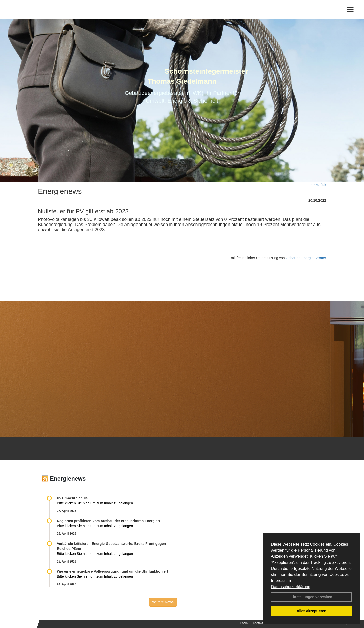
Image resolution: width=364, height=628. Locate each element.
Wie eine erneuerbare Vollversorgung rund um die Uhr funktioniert (112, 571)
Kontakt (258, 623)
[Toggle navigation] (350, 15)
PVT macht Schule (72, 498)
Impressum (281, 581)
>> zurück (318, 185)
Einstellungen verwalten (312, 597)
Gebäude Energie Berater (306, 258)
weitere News (163, 602)
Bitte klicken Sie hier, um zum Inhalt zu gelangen (95, 503)
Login (244, 623)
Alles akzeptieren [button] (311, 611)
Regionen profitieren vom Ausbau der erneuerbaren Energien (108, 521)
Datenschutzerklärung (291, 587)
